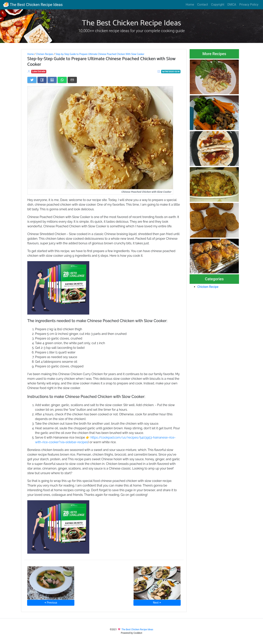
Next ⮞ (157, 603)
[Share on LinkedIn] (52, 80)
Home (190, 5)
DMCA (232, 5)
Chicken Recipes (45, 54)
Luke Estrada (39, 71)
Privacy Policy (249, 5)
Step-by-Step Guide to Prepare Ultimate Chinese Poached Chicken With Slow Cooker (100, 54)
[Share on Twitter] (32, 80)
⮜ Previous (51, 603)
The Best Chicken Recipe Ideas (33, 5)
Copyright (218, 5)
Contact (203, 5)
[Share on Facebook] (42, 80)
